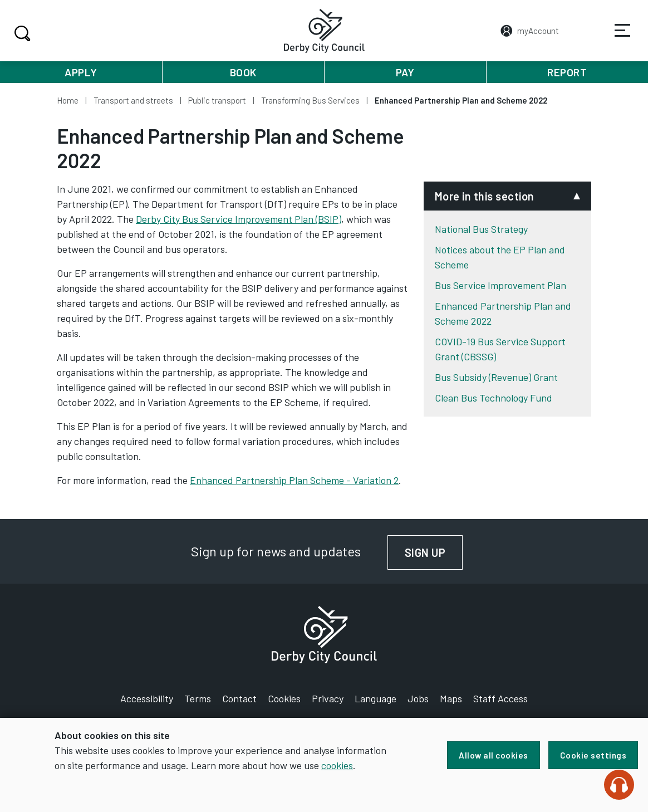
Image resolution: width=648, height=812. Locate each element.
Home (68, 100)
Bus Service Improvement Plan (500, 285)
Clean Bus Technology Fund (494, 398)
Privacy (328, 698)
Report (567, 72)
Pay (405, 72)
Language (375, 698)
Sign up (434, 552)
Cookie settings (593, 755)
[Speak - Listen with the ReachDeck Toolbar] (619, 785)
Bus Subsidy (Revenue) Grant (496, 377)
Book (243, 72)
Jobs (418, 698)
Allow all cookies (494, 755)
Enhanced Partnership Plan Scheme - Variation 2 (294, 480)
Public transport (217, 100)
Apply (81, 72)
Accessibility (147, 698)
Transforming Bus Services (310, 100)
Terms (198, 698)
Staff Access (500, 698)
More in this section (485, 196)
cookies (337, 765)
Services (615, 38)
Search (21, 33)
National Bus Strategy (481, 229)
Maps (451, 698)
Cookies (284, 698)
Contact (239, 698)
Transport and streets (133, 100)
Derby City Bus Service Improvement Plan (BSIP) (239, 219)
